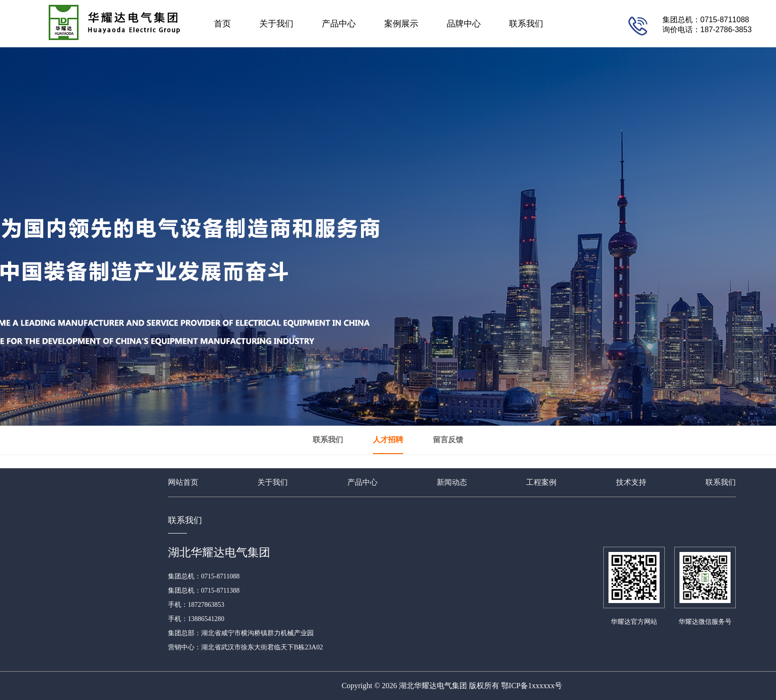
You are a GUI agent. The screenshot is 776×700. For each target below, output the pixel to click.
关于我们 (276, 24)
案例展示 (401, 24)
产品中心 (339, 24)
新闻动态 (452, 482)
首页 (222, 24)
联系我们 (526, 24)
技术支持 (631, 482)
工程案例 (541, 482)
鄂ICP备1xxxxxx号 (532, 686)
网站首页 (183, 482)
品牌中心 (464, 24)
